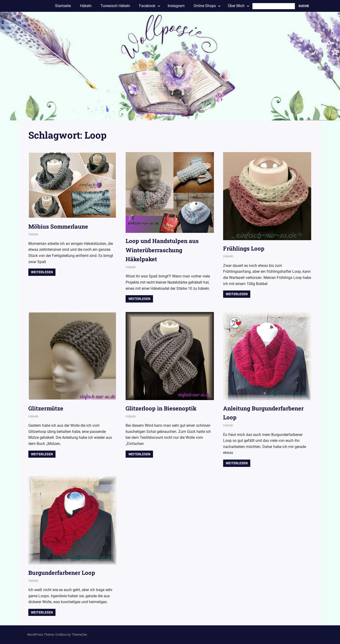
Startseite (63, 6)
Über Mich (239, 6)
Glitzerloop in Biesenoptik (161, 408)
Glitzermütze (46, 408)
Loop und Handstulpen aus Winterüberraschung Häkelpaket (162, 250)
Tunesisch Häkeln (115, 6)
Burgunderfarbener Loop (62, 573)
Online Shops (207, 6)
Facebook (150, 6)
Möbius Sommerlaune (58, 226)
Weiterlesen (42, 272)
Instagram (176, 6)
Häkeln (86, 6)
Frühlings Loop (244, 248)
